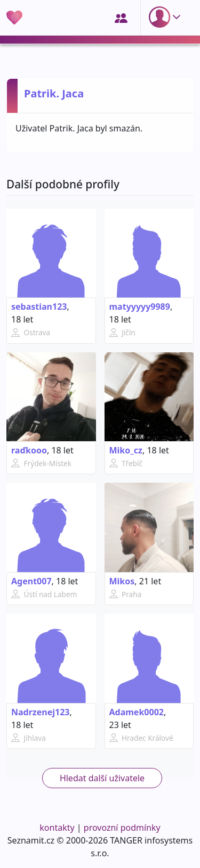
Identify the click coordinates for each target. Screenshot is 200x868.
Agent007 (31, 581)
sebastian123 (39, 307)
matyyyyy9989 (140, 307)
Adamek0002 (137, 712)
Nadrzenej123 (40, 712)
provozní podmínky (122, 828)
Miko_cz (126, 450)
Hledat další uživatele (102, 778)
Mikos (122, 581)
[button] (167, 17)
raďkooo (29, 450)
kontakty (57, 828)
